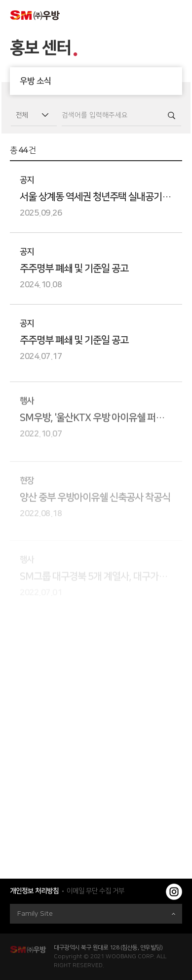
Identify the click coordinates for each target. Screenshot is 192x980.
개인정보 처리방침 (34, 891)
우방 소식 (101, 81)
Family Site (96, 914)
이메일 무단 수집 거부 (96, 891)
